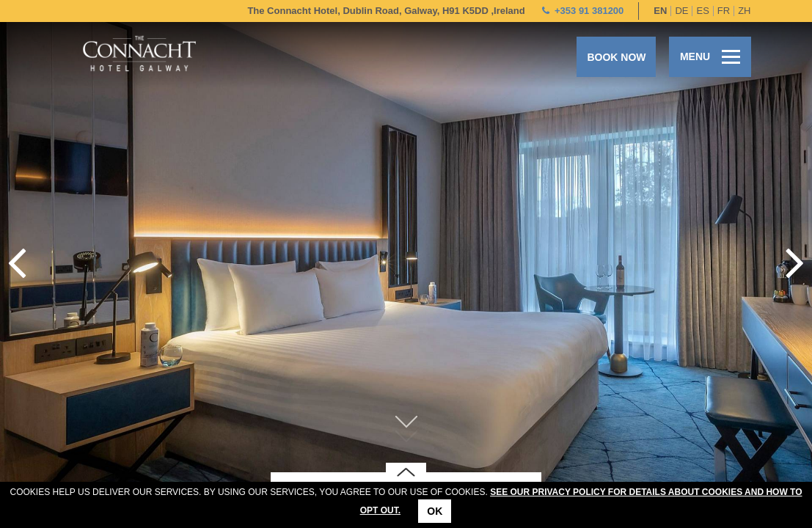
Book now (616, 57)
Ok (435, 511)
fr (724, 11)
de (681, 11)
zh (744, 11)
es (702, 11)
